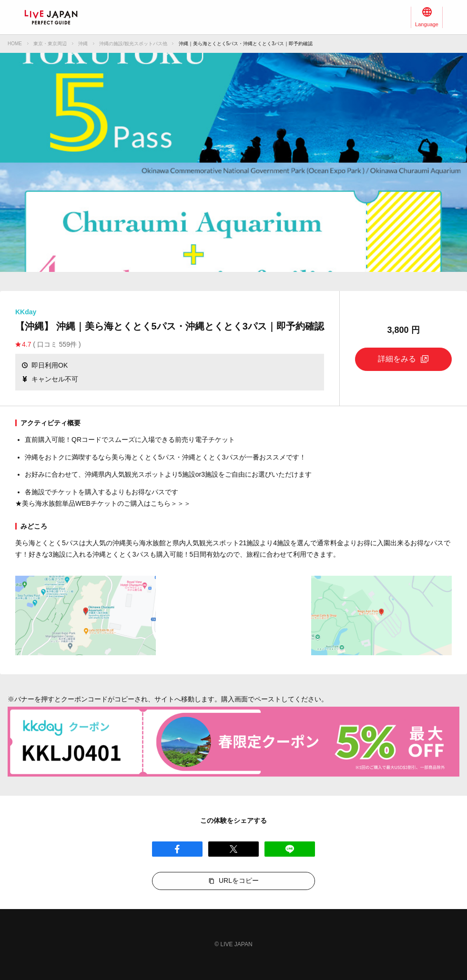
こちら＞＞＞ (171, 503)
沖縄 (83, 44)
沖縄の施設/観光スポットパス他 (133, 44)
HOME (15, 44)
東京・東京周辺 (50, 44)
